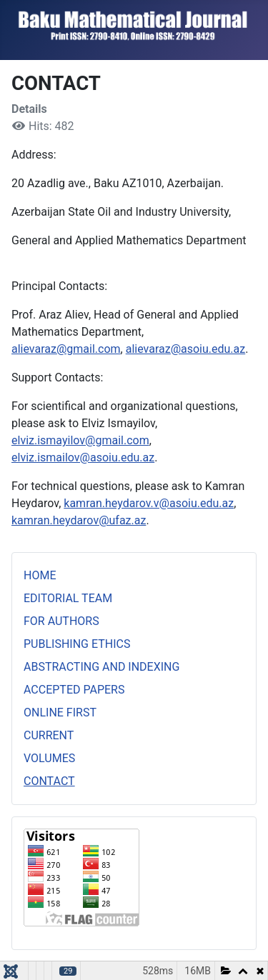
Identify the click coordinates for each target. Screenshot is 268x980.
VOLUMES (49, 758)
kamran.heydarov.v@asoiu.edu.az (149, 503)
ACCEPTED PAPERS (74, 690)
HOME (40, 575)
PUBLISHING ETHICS (77, 644)
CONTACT (49, 781)
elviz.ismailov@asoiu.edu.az (83, 457)
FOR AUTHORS (61, 621)
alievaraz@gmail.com (66, 349)
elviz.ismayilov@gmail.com (80, 440)
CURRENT (49, 735)
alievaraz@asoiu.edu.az (186, 349)
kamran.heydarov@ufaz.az (79, 520)
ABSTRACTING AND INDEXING (101, 667)
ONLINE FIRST (60, 712)
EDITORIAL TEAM (68, 598)
